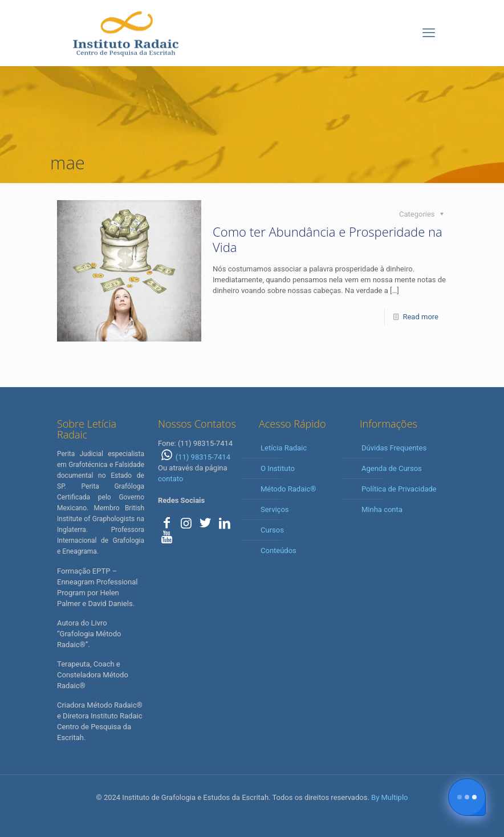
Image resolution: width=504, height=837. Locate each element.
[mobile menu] (429, 33)
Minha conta (382, 509)
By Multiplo (389, 797)
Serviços (275, 509)
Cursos (272, 530)
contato (170, 479)
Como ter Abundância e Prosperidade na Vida (328, 239)
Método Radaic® (288, 489)
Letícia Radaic (284, 448)
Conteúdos (279, 550)
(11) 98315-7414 (194, 457)
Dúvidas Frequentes (394, 448)
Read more (420, 317)
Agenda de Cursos (392, 468)
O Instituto (278, 468)
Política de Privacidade (399, 489)
